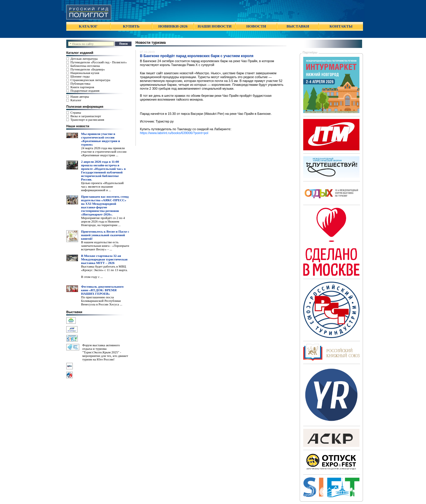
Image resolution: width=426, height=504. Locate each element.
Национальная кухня (85, 73)
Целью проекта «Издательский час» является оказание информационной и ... (102, 186)
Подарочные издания (85, 91)
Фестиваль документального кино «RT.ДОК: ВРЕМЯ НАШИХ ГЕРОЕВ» (102, 290)
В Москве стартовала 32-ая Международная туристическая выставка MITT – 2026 (104, 259)
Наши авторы (80, 96)
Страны (76, 112)
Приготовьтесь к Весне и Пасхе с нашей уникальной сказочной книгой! (105, 235)
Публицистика (80, 83)
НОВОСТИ (256, 26)
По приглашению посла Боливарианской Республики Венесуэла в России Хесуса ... (102, 301)
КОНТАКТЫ (341, 26)
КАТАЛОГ (88, 26)
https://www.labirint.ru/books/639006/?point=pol (174, 133)
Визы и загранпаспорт (86, 116)
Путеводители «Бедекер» (88, 69)
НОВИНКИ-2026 (173, 26)
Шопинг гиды (80, 76)
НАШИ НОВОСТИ (214, 26)
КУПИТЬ (131, 26)
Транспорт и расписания (87, 120)
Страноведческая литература (90, 80)
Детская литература (84, 59)
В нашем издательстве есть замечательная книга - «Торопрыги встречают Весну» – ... (105, 246)
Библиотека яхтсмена (85, 66)
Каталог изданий (80, 53)
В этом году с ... (92, 277)
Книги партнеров (82, 87)
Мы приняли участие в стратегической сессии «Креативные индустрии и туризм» (101, 139)
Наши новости (78, 126)
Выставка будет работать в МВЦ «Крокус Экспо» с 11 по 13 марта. (104, 268)
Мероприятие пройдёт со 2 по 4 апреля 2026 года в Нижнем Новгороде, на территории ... (103, 221)
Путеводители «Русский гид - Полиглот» (99, 62)
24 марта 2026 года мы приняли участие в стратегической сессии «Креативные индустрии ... (104, 152)
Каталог (76, 100)
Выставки (74, 312)
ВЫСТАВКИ (298, 26)
